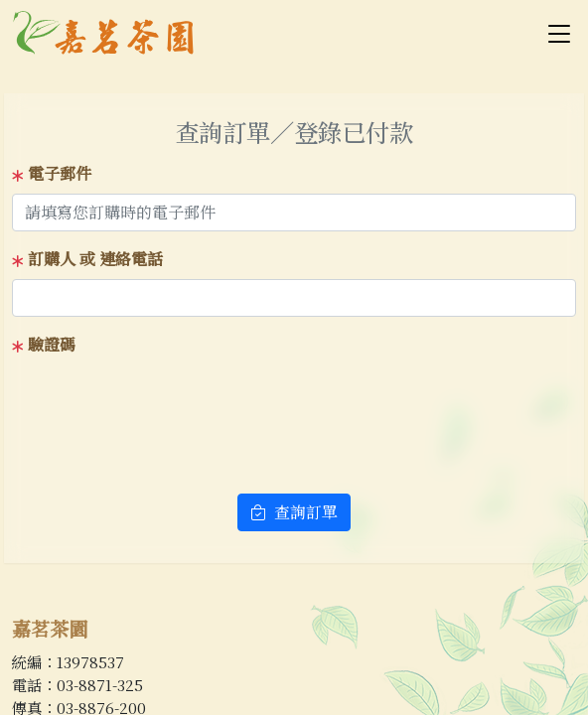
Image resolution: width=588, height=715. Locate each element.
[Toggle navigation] (559, 33)
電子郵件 (52, 173)
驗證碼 (44, 344)
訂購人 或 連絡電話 (87, 259)
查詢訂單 (294, 512)
